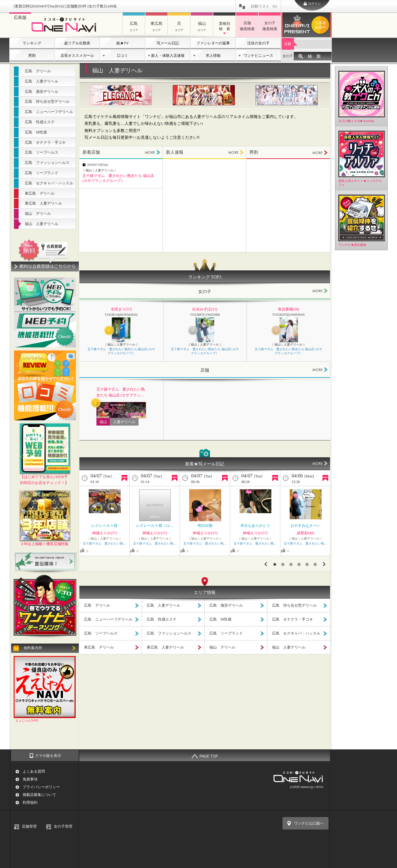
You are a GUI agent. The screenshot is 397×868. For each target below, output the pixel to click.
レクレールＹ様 (105, 526)
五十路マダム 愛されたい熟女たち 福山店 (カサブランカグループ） (121, 351)
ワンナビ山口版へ (309, 823)
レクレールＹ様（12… (155, 526)
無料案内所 (33, 648)
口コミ (123, 56)
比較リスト (264, 6)
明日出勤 (205, 526)
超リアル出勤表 (77, 43)
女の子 (288, 56)
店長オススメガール (77, 56)
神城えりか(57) (105, 533)
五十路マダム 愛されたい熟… (105, 543)
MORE (152, 152)
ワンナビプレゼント (321, 25)
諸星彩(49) (306, 533)
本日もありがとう (257, 526)
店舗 (288, 44)
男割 (32, 56)
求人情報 (213, 56)
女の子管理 (63, 826)
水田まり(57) (121, 309)
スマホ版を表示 (48, 756)
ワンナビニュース (258, 56)
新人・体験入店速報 (168, 56)
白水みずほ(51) (205, 309)
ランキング (32, 43)
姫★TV (123, 43)
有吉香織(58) (288, 309)
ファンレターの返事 (213, 43)
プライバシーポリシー (41, 787)
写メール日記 (168, 43)
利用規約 (30, 802)
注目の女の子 (258, 43)
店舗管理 (29, 826)
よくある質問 (34, 771)
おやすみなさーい (306, 526)
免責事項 (30, 779)
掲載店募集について (39, 795)
